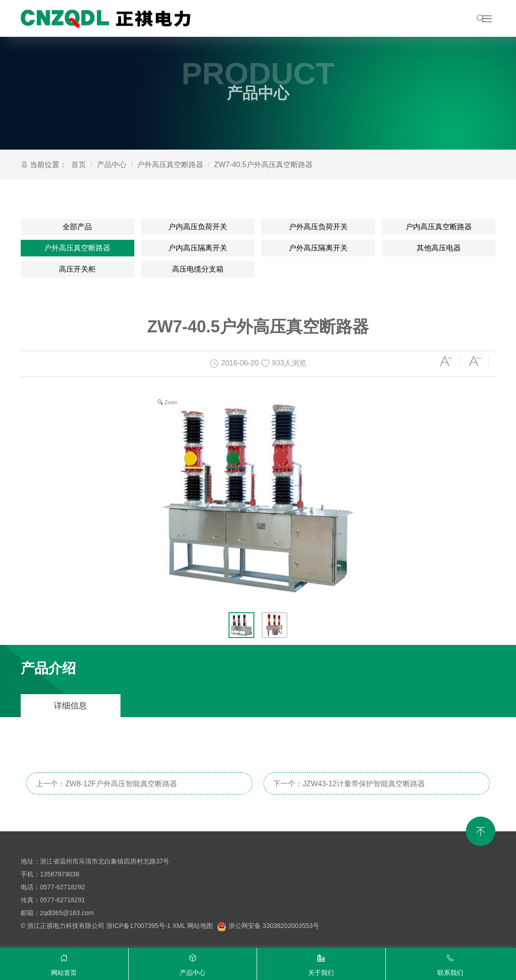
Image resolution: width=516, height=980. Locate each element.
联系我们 (450, 963)
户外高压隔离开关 (318, 248)
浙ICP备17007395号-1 (138, 926)
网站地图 (200, 926)
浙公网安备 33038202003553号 (268, 926)
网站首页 (64, 963)
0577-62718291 (63, 900)
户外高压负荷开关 (318, 227)
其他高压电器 (439, 248)
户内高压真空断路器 (439, 227)
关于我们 (321, 963)
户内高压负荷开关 (198, 227)
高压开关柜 (77, 269)
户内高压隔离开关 (198, 248)
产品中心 (112, 165)
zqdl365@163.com (67, 913)
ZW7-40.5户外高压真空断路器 (263, 165)
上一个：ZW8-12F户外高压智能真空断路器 (106, 784)
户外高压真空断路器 (170, 165)
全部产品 (77, 227)
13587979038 (60, 874)
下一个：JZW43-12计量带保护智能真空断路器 (349, 784)
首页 (79, 165)
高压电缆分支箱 (198, 269)
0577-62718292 (63, 887)
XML (179, 926)
